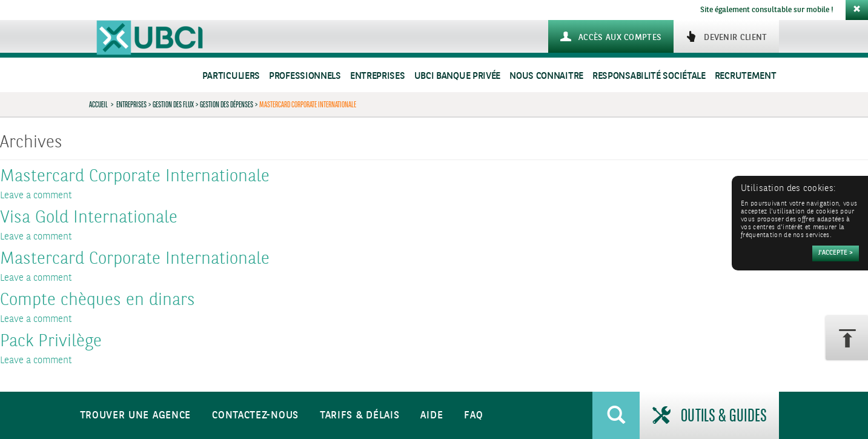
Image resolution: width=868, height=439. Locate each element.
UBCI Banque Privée (458, 76)
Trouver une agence (136, 416)
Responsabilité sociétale (649, 76)
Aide (432, 416)
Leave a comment (36, 196)
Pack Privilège (51, 342)
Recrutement (746, 76)
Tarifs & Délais (360, 416)
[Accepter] (836, 253)
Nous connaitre (546, 76)
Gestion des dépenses (227, 104)
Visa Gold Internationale (89, 218)
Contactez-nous (255, 416)
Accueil (98, 104)
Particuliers (231, 76)
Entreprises (378, 76)
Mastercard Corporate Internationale (135, 177)
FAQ (473, 416)
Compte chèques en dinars (98, 301)
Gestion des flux (173, 104)
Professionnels (305, 76)
